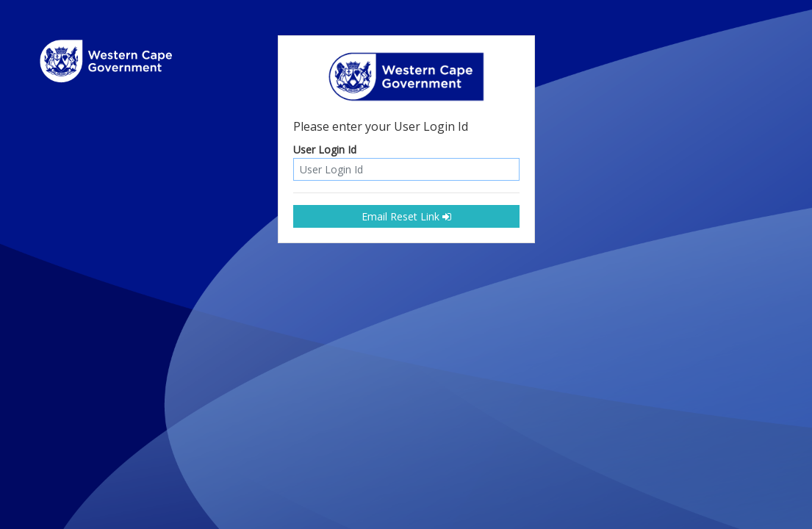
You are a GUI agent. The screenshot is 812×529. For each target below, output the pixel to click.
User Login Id (325, 150)
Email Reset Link (406, 216)
